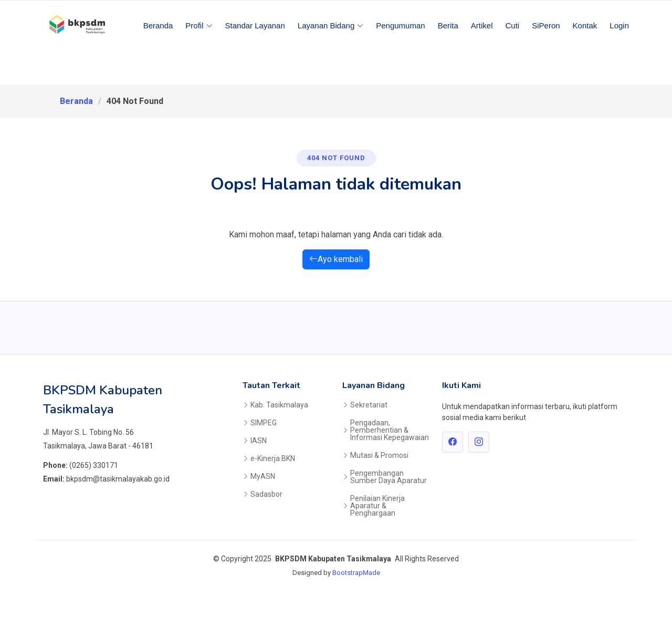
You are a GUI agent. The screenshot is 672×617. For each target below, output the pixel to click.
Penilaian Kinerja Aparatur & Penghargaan (377, 506)
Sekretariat (369, 405)
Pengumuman (400, 25)
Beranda (158, 25)
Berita (448, 25)
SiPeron (546, 25)
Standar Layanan (255, 25)
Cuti (513, 25)
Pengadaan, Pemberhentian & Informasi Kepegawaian (390, 430)
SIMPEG (264, 423)
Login (619, 25)
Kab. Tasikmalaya (279, 405)
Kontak (585, 25)
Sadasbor (266, 494)
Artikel (482, 25)
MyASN (263, 476)
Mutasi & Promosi (379, 455)
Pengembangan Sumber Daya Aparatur (388, 477)
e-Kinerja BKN (273, 458)
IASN (259, 441)
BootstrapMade (356, 573)
